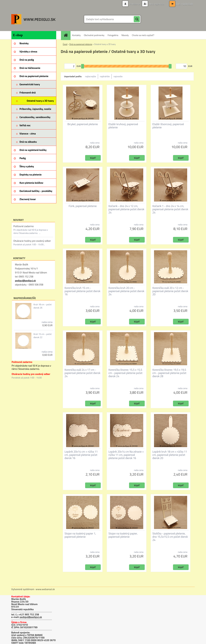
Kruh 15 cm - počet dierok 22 (42, 336)
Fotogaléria (113, 35)
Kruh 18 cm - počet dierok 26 (42, 306)
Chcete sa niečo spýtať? (143, 35)
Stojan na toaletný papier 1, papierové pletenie (80, 535)
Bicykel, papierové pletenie (83, 124)
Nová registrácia (157, 4)
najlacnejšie (90, 76)
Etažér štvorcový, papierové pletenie (168, 126)
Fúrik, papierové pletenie (83, 206)
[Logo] (33, 19)
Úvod (65, 44)
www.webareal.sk (45, 589)
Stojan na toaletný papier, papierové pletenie (123, 535)
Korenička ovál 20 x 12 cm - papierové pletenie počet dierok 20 (170, 291)
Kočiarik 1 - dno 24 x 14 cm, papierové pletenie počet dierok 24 (170, 209)
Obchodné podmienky (94, 35)
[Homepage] (67, 35)
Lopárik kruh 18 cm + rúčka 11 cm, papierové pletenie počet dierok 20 (170, 455)
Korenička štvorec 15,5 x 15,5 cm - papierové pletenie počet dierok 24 (125, 373)
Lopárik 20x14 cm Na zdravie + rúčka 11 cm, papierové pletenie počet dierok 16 (126, 455)
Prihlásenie (135, 4)
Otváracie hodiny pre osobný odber (32, 241)
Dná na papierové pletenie (81, 44)
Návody (125, 35)
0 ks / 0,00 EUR (184, 4)
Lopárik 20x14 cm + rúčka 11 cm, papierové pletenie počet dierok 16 (81, 455)
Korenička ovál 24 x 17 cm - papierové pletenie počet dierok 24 (82, 373)
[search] (137, 19)
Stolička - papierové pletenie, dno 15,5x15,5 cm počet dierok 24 (170, 537)
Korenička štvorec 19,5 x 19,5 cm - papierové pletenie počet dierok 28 (169, 373)
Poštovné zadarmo (23, 226)
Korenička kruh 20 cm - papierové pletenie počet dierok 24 (126, 291)
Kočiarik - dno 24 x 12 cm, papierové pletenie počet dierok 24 (126, 209)
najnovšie (118, 76)
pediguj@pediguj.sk (25, 281)
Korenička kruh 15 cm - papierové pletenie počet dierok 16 (82, 291)
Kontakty (76, 35)
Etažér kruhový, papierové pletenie (123, 126)
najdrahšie (105, 76)
